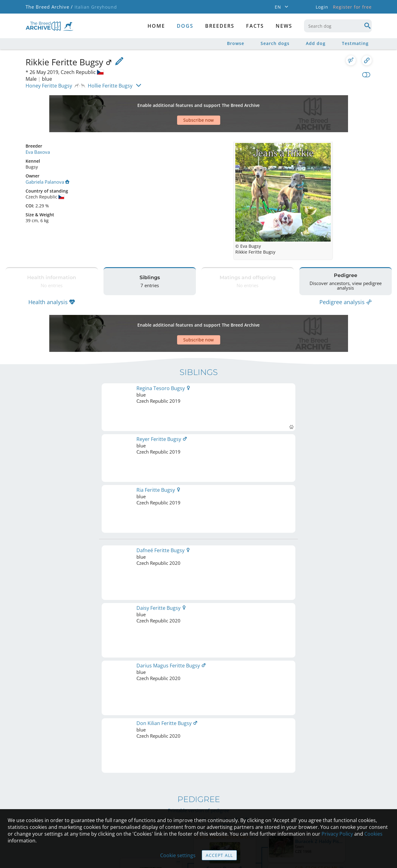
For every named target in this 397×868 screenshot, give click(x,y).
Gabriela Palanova (47, 160)
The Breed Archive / (49, 7)
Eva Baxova (37, 130)
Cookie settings (178, 855)
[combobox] (338, 26)
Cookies (373, 834)
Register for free (352, 7)
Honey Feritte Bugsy (49, 86)
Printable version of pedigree (198, 470)
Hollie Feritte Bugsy (110, 86)
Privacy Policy (337, 834)
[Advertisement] (175, 103)
